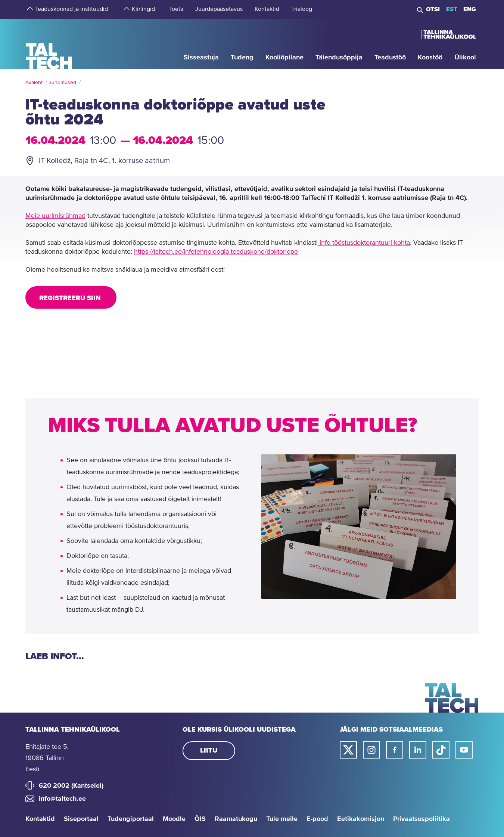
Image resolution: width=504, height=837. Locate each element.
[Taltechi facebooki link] (395, 750)
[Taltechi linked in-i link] (418, 750)
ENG (470, 9)
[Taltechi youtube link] (464, 750)
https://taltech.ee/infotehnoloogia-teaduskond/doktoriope (216, 252)
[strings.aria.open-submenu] (29, 9)
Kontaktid (40, 819)
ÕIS (200, 819)
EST (452, 9)
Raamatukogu (236, 819)
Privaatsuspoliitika (421, 819)
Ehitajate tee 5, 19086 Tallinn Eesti (47, 758)
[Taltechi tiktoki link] (441, 750)
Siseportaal (81, 819)
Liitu (209, 751)
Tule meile (282, 819)
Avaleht (34, 83)
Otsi (433, 9)
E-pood (317, 819)
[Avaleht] (49, 44)
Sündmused (62, 83)
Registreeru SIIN (71, 298)
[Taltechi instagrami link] (371, 750)
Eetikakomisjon (361, 819)
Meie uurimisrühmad (55, 216)
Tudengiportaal (131, 819)
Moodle (174, 819)
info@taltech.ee (62, 799)
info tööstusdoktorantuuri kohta (364, 243)
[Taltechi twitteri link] (348, 750)
